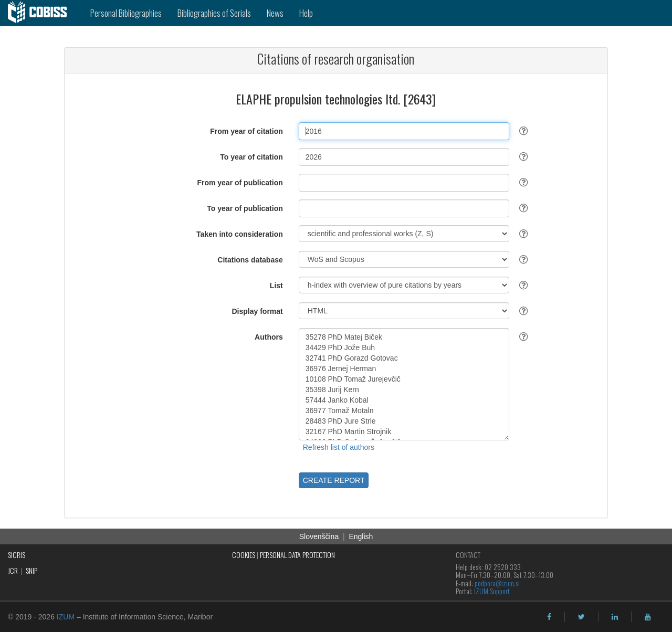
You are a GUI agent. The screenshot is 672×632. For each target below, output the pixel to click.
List (276, 286)
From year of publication (240, 183)
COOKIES (244, 555)
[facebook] (549, 617)
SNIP (31, 570)
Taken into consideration (240, 234)
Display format (258, 311)
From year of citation (246, 131)
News (275, 13)
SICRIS (17, 555)
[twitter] (581, 617)
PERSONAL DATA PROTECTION (297, 555)
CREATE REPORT (334, 480)
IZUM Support (492, 591)
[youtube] (648, 617)
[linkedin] (615, 617)
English (361, 536)
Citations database (250, 260)
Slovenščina (319, 536)
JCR (13, 570)
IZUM (66, 617)
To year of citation (251, 157)
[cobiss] (41, 13)
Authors (269, 337)
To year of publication (245, 208)
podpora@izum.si (497, 583)
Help (306, 13)
